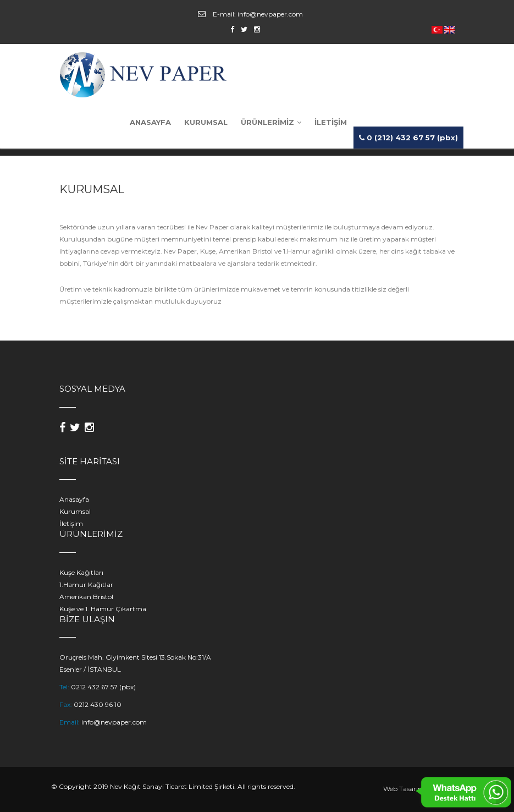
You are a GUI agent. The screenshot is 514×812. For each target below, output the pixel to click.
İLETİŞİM (331, 122)
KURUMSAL (206, 122)
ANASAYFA (150, 122)
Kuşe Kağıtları (81, 572)
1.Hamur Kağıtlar (86, 585)
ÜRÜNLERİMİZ (271, 122)
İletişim (71, 523)
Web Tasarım (404, 789)
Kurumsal (75, 511)
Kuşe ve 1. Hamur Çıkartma (103, 609)
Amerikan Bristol (86, 597)
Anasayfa (74, 499)
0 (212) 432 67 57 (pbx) (408, 138)
